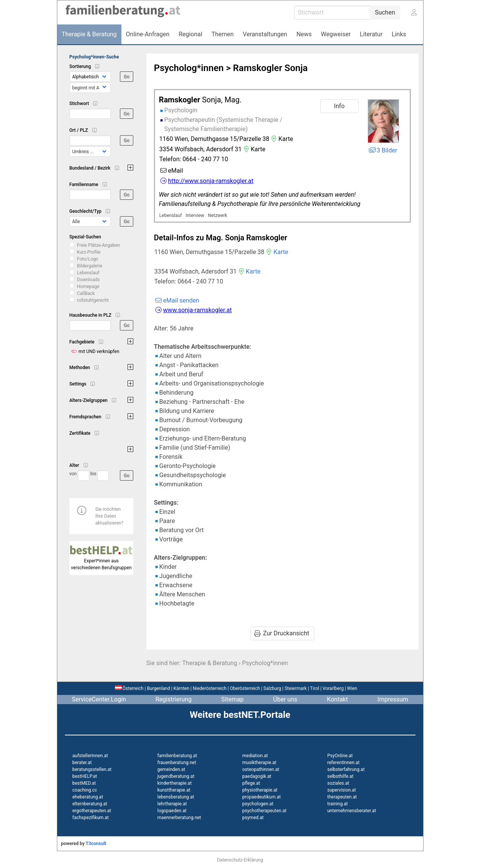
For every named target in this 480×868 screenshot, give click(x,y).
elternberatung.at (90, 804)
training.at (338, 804)
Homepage (88, 287)
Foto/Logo (88, 259)
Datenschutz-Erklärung (240, 860)
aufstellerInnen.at (90, 756)
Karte (281, 139)
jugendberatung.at (176, 776)
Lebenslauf (88, 273)
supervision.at (342, 790)
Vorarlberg (333, 688)
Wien (352, 688)
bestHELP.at (85, 776)
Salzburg (272, 688)
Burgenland (159, 688)
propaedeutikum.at (262, 797)
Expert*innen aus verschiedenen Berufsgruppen (102, 561)
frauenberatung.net (177, 763)
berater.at (82, 763)
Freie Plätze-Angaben (99, 245)
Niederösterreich (210, 688)
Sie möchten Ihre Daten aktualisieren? (110, 516)
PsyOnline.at (340, 756)
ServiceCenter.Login (99, 699)
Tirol (315, 688)
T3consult (96, 844)
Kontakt (337, 699)
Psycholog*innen (189, 68)
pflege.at (251, 783)
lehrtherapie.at (172, 804)
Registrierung (174, 699)
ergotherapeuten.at (92, 811)
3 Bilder (383, 150)
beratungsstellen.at (92, 769)
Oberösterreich (245, 688)
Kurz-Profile (89, 252)
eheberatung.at (88, 797)
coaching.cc (85, 790)
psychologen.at (258, 804)
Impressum (393, 699)
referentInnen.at (343, 763)
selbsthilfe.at (340, 776)
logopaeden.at (172, 811)
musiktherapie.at (259, 763)
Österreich (129, 688)
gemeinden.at (171, 769)
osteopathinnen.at (261, 769)
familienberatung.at (177, 756)
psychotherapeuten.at (265, 811)
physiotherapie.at (260, 790)
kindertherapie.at (175, 783)
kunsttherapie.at (174, 790)
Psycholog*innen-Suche (94, 57)
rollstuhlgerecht (93, 300)
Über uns (285, 699)
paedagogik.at (257, 776)
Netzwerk (218, 215)
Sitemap (232, 699)
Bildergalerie (90, 266)
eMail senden (177, 300)
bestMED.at (84, 783)
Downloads (89, 280)
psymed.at (253, 818)
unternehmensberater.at (352, 811)
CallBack (86, 293)
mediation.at (255, 756)
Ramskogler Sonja (270, 68)
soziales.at (338, 783)
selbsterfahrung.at (346, 769)
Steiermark (296, 688)
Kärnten (181, 688)
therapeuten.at (342, 797)
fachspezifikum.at (91, 818)
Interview (195, 215)
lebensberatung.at (176, 797)
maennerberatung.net (179, 818)
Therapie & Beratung (210, 663)
